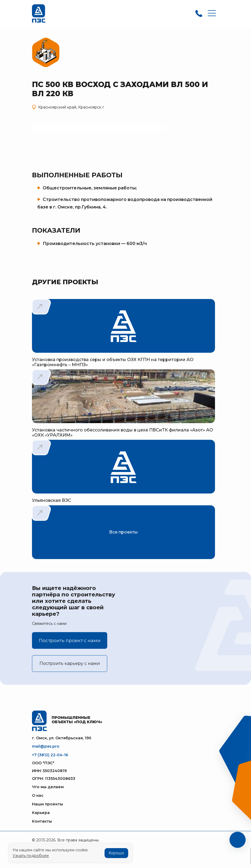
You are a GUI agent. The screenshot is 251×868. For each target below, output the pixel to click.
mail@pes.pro (46, 746)
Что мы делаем (48, 787)
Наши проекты (47, 804)
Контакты (42, 821)
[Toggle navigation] (212, 14)
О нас (38, 795)
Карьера (41, 813)
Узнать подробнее (31, 856)
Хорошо (116, 853)
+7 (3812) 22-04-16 (50, 755)
